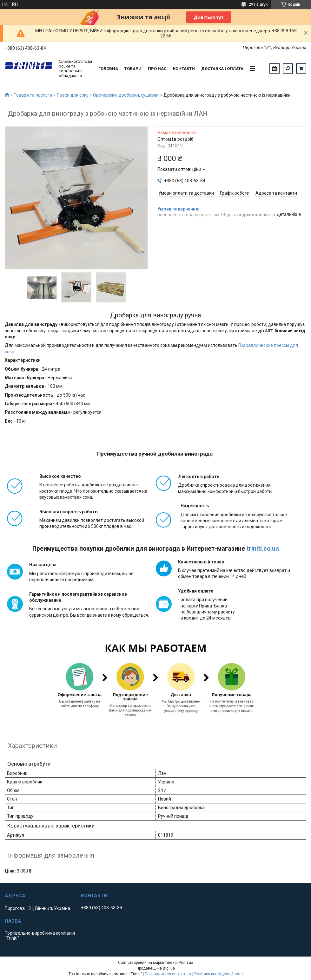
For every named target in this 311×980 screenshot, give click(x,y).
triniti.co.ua (263, 549)
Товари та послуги (33, 95)
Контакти (184, 69)
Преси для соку (73, 95)
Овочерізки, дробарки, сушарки (126, 95)
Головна (108, 69)
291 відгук (258, 4)
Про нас (157, 69)
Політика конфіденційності (218, 974)
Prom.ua (186, 963)
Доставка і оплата (222, 69)
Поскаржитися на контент (168, 974)
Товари (133, 69)
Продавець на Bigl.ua (156, 968)
